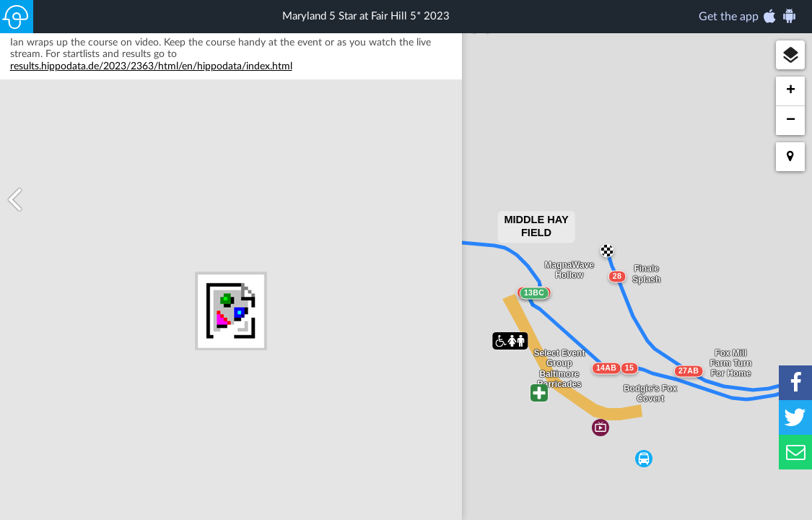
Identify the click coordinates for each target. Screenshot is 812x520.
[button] (790, 55)
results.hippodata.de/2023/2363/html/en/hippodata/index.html (151, 95)
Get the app (748, 16)
